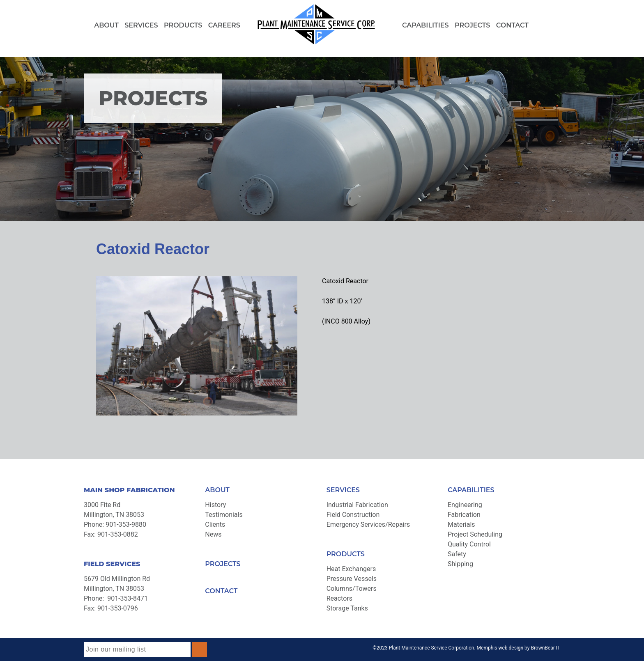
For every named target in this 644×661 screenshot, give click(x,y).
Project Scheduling (475, 534)
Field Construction (353, 515)
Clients (215, 524)
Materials (461, 524)
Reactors (339, 598)
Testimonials (224, 515)
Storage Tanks (347, 608)
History (215, 505)
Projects (472, 25)
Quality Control (469, 544)
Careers (224, 25)
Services (141, 25)
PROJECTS (223, 564)
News (213, 534)
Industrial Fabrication (357, 505)
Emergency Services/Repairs (368, 524)
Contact (512, 25)
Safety (457, 554)
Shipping (460, 564)
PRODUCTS (346, 554)
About (106, 25)
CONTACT (221, 591)
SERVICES (343, 490)
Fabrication (464, 515)
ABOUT (217, 490)
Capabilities (425, 25)
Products (183, 25)
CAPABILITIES (471, 490)
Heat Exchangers (351, 569)
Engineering (465, 505)
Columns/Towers (352, 589)
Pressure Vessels (352, 579)
